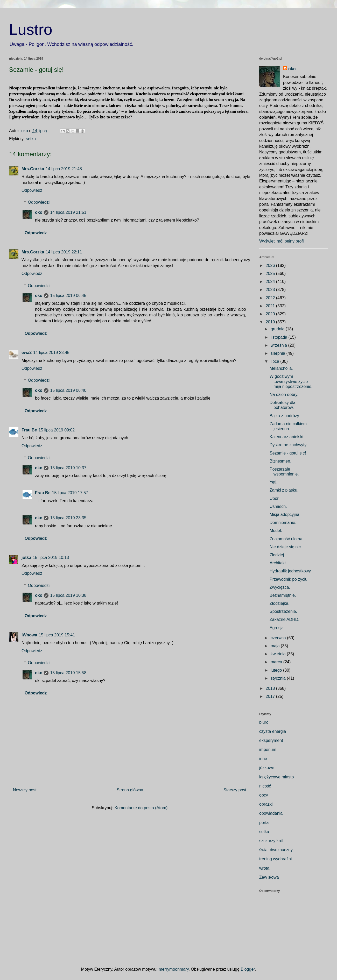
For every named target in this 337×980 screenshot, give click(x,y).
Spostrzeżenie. (283, 611)
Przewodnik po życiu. (289, 579)
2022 (271, 298)
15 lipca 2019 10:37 (68, 468)
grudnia (278, 329)
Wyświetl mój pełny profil (282, 241)
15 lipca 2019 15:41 (57, 635)
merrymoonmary (174, 969)
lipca (275, 361)
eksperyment (271, 740)
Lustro (31, 29)
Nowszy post (25, 790)
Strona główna (130, 790)
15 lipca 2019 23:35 (68, 518)
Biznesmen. (280, 461)
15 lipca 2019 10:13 (51, 558)
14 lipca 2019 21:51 (68, 212)
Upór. (275, 498)
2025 (271, 274)
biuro (264, 722)
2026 (271, 265)
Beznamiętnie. (283, 595)
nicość (265, 786)
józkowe (267, 768)
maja (276, 646)
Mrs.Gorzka (33, 169)
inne (263, 759)
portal (264, 823)
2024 (271, 282)
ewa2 (27, 353)
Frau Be (29, 430)
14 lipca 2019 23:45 (51, 353)
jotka (26, 558)
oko (39, 212)
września (279, 345)
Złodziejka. (279, 603)
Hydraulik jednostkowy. (291, 571)
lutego (277, 670)
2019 (271, 322)
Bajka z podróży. (285, 416)
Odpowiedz (32, 190)
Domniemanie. (283, 523)
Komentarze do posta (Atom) (141, 808)
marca (277, 662)
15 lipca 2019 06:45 (68, 296)
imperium (268, 750)
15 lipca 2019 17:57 (70, 493)
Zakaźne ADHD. (285, 619)
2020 (271, 314)
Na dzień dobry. (284, 395)
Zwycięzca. (280, 587)
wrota (264, 868)
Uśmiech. (278, 506)
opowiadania (271, 813)
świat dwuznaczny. (276, 850)
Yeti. (274, 482)
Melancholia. (281, 368)
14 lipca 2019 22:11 (64, 252)
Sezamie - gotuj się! (288, 453)
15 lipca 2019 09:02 (57, 430)
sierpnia (278, 353)
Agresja (277, 628)
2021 (271, 306)
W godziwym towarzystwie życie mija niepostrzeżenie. (291, 381)
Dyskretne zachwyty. (289, 445)
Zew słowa (269, 877)
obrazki (266, 804)
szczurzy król (271, 841)
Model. (276, 531)
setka (31, 139)
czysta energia (273, 731)
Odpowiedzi (39, 202)
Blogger (248, 969)
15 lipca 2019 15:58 (68, 673)
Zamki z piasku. (284, 490)
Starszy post (235, 790)
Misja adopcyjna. (285, 514)
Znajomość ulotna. (287, 539)
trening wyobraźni (275, 859)
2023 (271, 290)
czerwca (279, 638)
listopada (280, 337)
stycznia (279, 678)
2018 (271, 688)
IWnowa (29, 635)
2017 (271, 696)
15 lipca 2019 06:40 (68, 390)
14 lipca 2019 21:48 (64, 169)
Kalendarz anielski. (287, 437)
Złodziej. (277, 555)
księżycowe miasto (276, 777)
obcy (264, 795)
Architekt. (278, 563)
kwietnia (279, 654)
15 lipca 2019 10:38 (68, 595)
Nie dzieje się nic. (286, 547)
